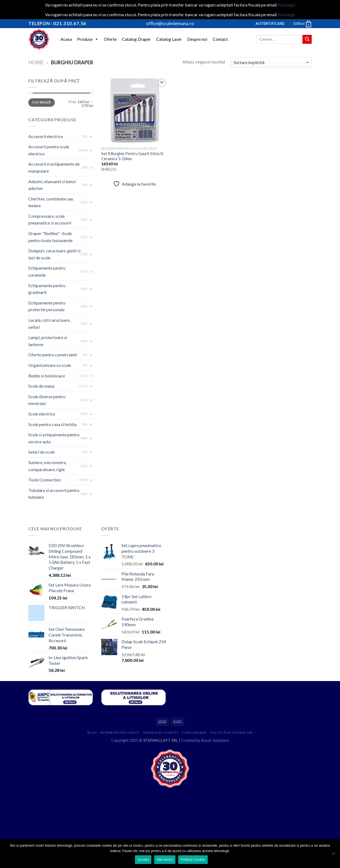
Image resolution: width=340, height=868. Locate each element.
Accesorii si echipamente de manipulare (54, 167)
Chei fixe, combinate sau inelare (51, 202)
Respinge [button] (287, 5)
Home (36, 62)
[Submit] (307, 39)
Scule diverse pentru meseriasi (47, 400)
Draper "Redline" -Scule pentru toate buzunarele (50, 237)
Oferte (110, 39)
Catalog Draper (136, 39)
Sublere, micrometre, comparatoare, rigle (47, 466)
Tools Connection (45, 480)
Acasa (66, 39)
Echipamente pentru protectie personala (47, 306)
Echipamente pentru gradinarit (47, 289)
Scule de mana (41, 386)
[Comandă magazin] (271, 63)
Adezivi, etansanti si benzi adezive (52, 185)
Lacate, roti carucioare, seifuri (49, 324)
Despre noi (197, 39)
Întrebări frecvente (120, 733)
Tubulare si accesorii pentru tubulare (54, 494)
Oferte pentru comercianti (53, 355)
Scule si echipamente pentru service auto (54, 438)
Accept (143, 859)
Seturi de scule (42, 452)
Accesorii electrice (46, 136)
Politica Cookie (193, 859)
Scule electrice (42, 414)
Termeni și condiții (161, 733)
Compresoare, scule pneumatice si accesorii (50, 219)
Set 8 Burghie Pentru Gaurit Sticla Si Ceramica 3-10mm (132, 156)
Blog (92, 733)
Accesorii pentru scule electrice (49, 150)
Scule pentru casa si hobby (53, 424)
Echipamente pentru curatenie (47, 271)
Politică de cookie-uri (232, 733)
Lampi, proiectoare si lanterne (48, 341)
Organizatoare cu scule (50, 365)
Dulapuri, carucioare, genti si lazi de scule (54, 254)
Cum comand (194, 733)
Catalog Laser (169, 39)
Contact (220, 39)
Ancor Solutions (215, 740)
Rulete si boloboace (47, 376)
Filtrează (42, 102)
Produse (88, 39)
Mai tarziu (165, 859)
